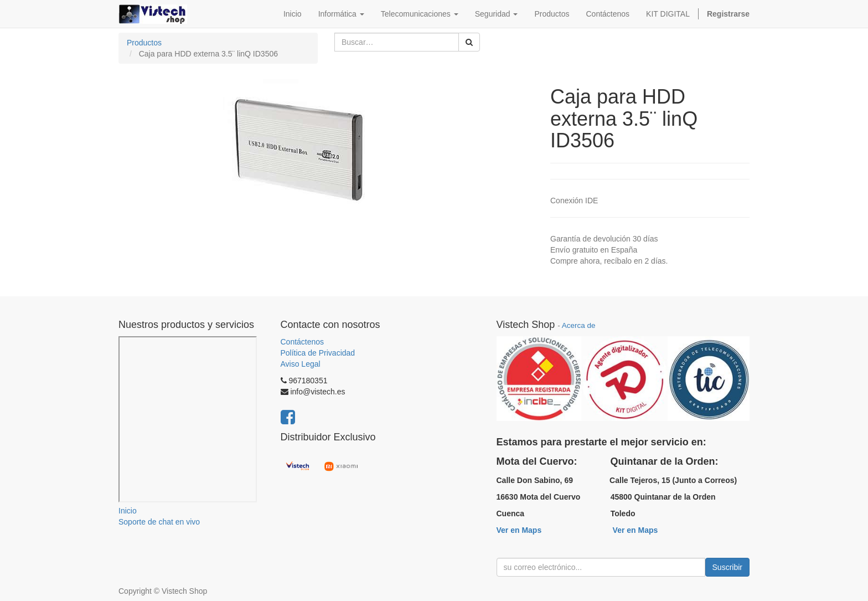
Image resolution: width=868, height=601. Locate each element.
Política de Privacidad (318, 353)
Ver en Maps (519, 530)
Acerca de (579, 325)
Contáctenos (303, 342)
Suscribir (727, 567)
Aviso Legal (301, 364)
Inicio (128, 511)
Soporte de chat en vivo (159, 522)
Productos (144, 43)
